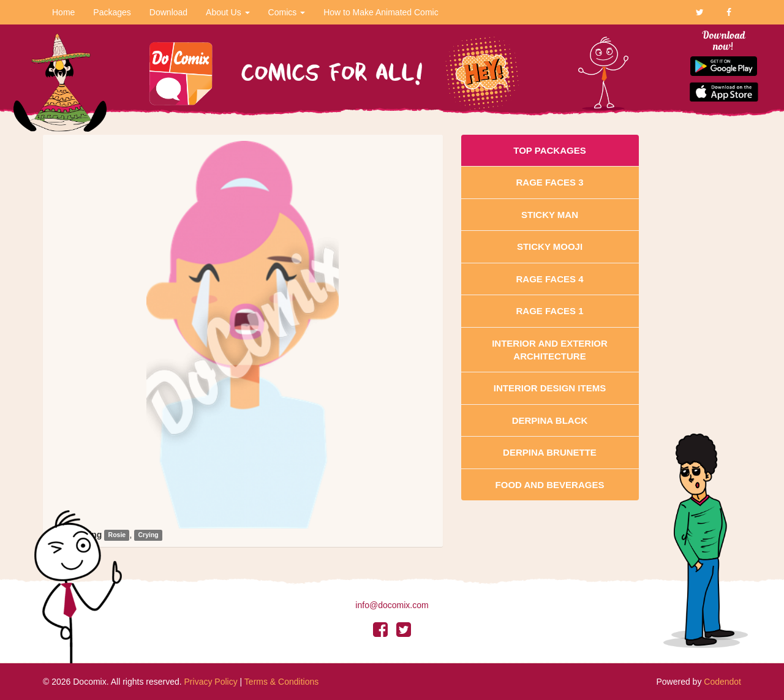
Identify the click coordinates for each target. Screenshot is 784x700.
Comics (287, 12)
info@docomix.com (392, 605)
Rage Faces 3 (549, 182)
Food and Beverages (550, 485)
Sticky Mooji (550, 247)
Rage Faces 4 (549, 279)
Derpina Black (550, 420)
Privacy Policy (211, 682)
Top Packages (549, 150)
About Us (228, 12)
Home (63, 12)
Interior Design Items (550, 388)
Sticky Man (550, 215)
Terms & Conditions (281, 682)
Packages (112, 12)
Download (168, 12)
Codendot (722, 682)
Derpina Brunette (550, 452)
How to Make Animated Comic (381, 12)
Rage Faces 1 (549, 311)
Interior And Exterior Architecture (550, 350)
